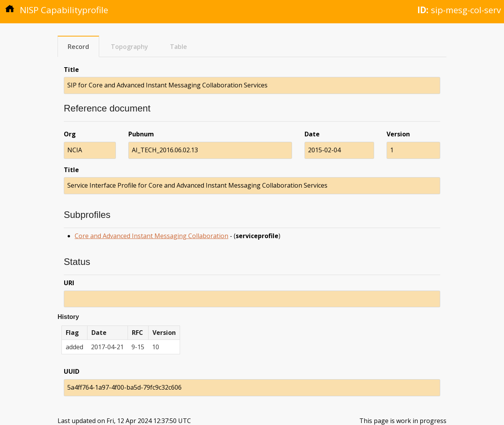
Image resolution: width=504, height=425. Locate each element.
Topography (129, 47)
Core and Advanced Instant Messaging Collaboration (151, 236)
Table (178, 47)
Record (78, 47)
